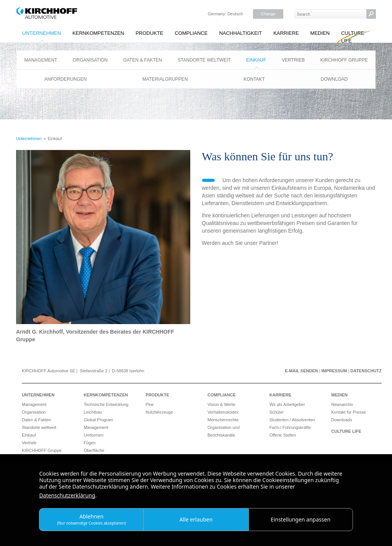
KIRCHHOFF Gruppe (344, 60)
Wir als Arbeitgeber (287, 404)
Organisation (90, 60)
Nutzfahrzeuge (159, 412)
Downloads (341, 420)
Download (334, 79)
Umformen (94, 435)
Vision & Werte (221, 404)
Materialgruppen (165, 79)
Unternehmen (42, 33)
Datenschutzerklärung (67, 495)
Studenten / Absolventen (292, 420)
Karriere (286, 33)
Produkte (149, 33)
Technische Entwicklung (106, 404)
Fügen (90, 443)
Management (41, 60)
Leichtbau (93, 412)
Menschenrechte (223, 420)
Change (268, 14)
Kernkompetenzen (98, 33)
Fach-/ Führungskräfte (290, 427)
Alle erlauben (196, 519)
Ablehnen (91, 519)
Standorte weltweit (204, 60)
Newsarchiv (342, 404)
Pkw (149, 404)
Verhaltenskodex (223, 412)
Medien (320, 33)
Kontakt (254, 79)
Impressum (334, 371)
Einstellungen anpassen (301, 519)
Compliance (191, 33)
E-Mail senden (301, 371)
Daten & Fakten (143, 60)
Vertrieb (293, 60)
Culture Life (353, 37)
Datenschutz (366, 371)
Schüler (277, 412)
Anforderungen (66, 79)
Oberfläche (94, 450)
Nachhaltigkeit (240, 33)
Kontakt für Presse (349, 412)
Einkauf (256, 60)
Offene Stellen (283, 435)
